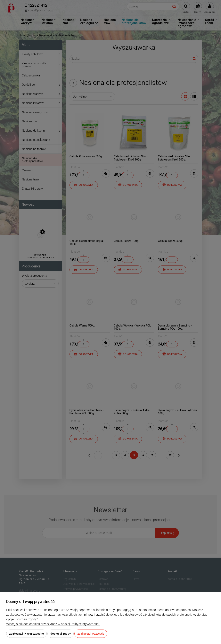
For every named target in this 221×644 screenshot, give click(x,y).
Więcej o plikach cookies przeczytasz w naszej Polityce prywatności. (53, 624)
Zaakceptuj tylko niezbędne (26, 634)
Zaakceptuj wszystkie (91, 634)
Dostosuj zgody (61, 634)
